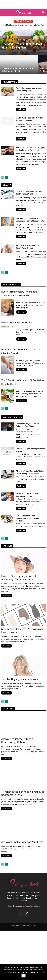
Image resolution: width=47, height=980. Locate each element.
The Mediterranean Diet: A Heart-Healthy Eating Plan (23, 25)
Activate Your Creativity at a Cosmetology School (17, 741)
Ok (23, 976)
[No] (44, 972)
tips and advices (12, 417)
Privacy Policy (14, 926)
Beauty (7, 185)
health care (10, 82)
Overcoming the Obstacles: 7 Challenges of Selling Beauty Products (28, 518)
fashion (7, 546)
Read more (21, 109)
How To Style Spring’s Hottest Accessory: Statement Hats (19, 578)
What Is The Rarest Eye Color (17, 322)
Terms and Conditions (29, 926)
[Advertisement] (24, 4)
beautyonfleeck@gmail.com (28, 906)
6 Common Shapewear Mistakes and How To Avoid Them (22, 631)
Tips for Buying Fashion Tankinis (20, 679)
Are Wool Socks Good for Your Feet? (22, 842)
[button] (43, 12)
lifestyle (8, 709)
